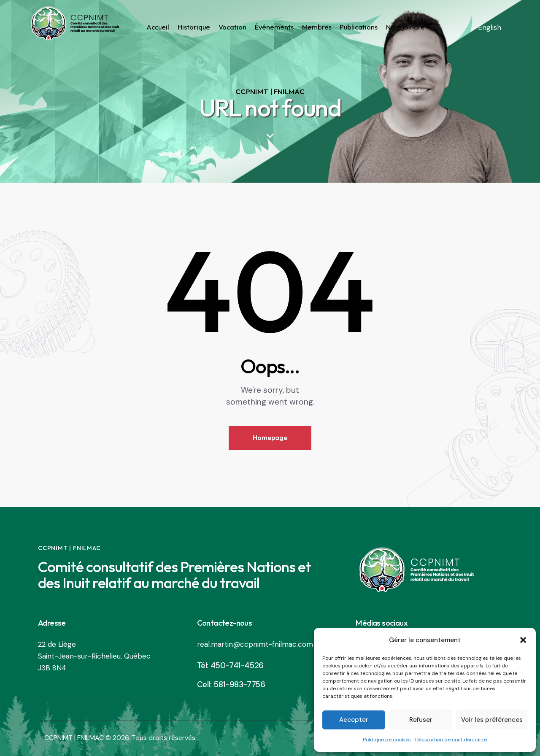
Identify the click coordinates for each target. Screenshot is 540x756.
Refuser (421, 720)
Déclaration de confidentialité (451, 740)
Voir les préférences (492, 720)
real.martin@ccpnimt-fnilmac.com (255, 644)
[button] (523, 640)
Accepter (354, 720)
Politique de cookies (387, 740)
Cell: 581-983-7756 (231, 684)
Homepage (270, 437)
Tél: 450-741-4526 (230, 666)
